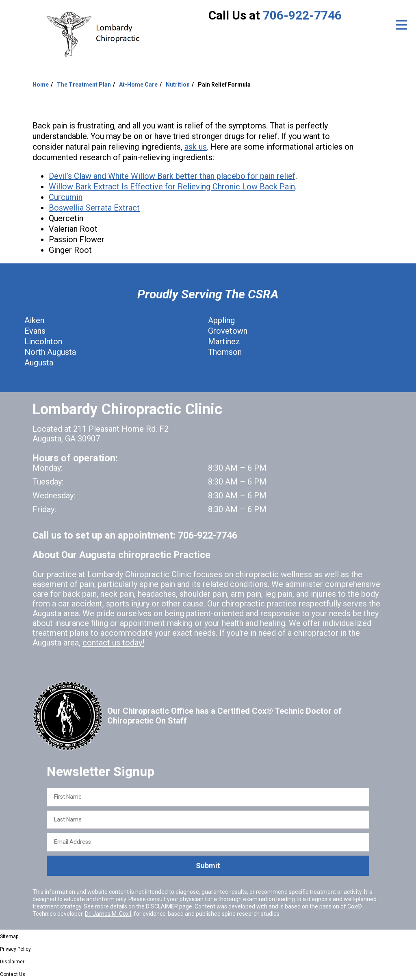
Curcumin (66, 197)
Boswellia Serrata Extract (94, 208)
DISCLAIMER (162, 906)
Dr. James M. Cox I (108, 914)
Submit (208, 866)
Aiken (34, 320)
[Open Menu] (401, 25)
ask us (196, 147)
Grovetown (228, 331)
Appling (221, 320)
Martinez (224, 341)
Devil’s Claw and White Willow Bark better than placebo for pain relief (172, 176)
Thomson (225, 352)
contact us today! (113, 643)
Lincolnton (43, 341)
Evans (35, 331)
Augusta (39, 363)
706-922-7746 (302, 15)
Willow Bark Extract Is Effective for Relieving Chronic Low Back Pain (172, 187)
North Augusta (50, 352)
